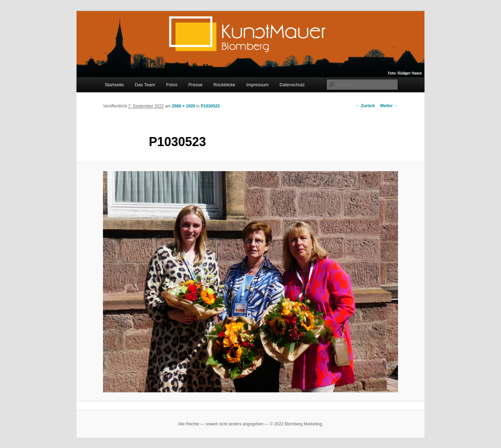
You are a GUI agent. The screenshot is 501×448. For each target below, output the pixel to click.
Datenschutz (292, 85)
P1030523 (210, 106)
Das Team (145, 85)
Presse (195, 85)
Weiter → (389, 106)
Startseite (114, 85)
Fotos (172, 85)
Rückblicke (224, 85)
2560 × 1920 (184, 106)
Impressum (257, 85)
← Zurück (365, 106)
